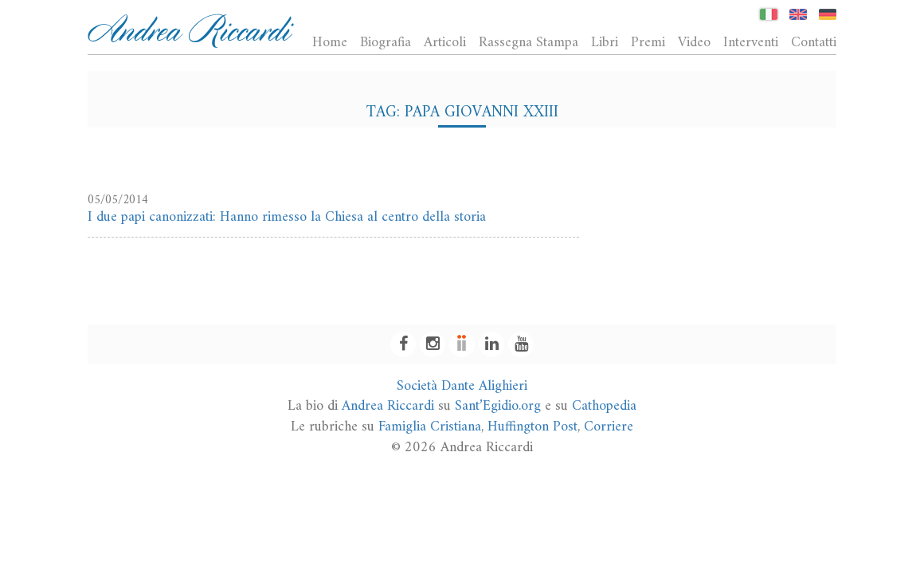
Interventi (751, 42)
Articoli (445, 42)
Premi (648, 42)
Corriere (609, 427)
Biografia (386, 42)
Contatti (814, 42)
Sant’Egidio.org (498, 406)
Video (694, 42)
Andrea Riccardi (388, 406)
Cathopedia (604, 406)
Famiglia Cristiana (430, 427)
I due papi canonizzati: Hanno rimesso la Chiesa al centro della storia (287, 217)
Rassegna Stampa (529, 42)
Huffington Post (532, 427)
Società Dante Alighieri (462, 386)
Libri (605, 42)
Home (330, 42)
